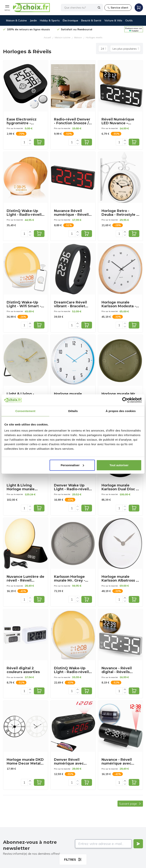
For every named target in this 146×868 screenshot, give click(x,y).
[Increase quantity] (30, 140)
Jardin (33, 20)
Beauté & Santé (91, 20)
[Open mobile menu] (7, 8)
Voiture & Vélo (113, 20)
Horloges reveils (94, 37)
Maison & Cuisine (16, 20)
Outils (129, 20)
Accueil (47, 37)
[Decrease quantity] (30, 144)
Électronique (70, 20)
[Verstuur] (138, 844)
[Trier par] (125, 48)
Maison (78, 37)
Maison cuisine (63, 37)
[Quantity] (24, 142)
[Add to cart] (39, 142)
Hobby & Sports (50, 20)
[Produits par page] (103, 48)
